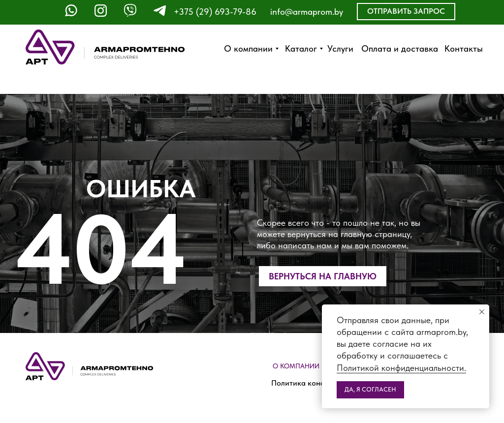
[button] (406, 12)
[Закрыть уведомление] (482, 312)
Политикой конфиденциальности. (401, 368)
